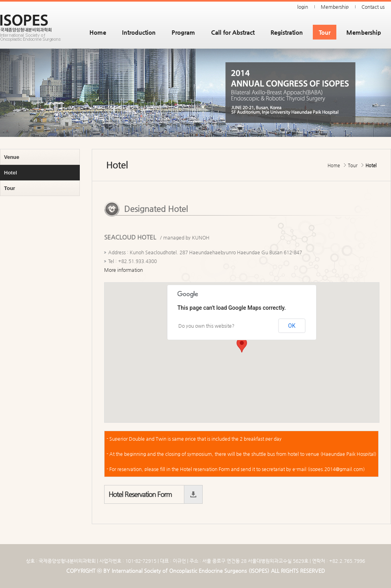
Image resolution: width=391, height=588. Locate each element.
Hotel (11, 173)
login (303, 7)
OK (292, 326)
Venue (12, 157)
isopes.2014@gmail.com (336, 469)
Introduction (139, 32)
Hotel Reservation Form (140, 494)
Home (98, 32)
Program (183, 32)
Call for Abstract (233, 32)
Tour (325, 32)
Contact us (373, 7)
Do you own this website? (206, 326)
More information (123, 270)
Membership (335, 7)
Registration (287, 32)
